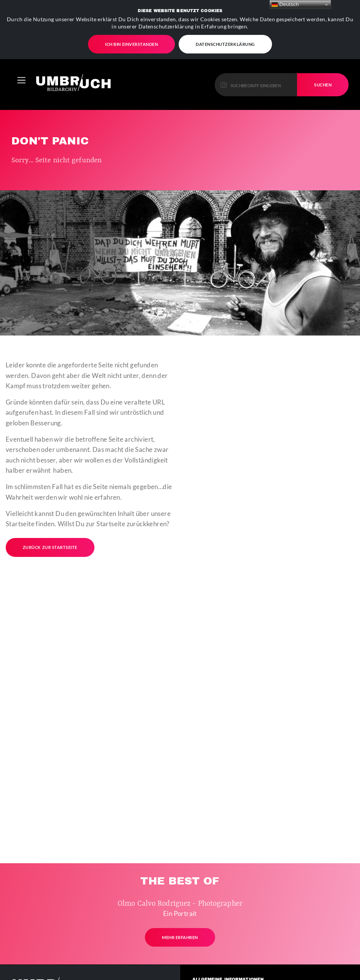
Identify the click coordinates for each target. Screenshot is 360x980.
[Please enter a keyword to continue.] (256, 61)
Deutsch (285, 5)
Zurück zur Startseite (50, 524)
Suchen (323, 61)
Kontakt (210, 969)
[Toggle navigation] (21, 57)
